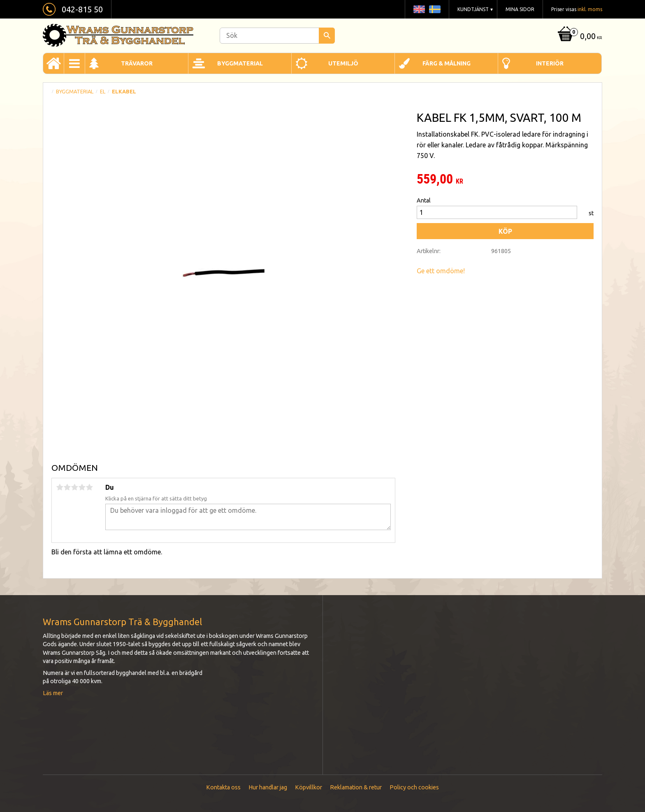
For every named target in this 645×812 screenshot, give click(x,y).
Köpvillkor (309, 787)
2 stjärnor (67, 487)
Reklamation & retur (356, 787)
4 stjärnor (82, 487)
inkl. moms (590, 9)
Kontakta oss (223, 787)
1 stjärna (60, 487)
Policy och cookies (414, 787)
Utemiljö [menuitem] (343, 63)
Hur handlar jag (268, 787)
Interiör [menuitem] (550, 63)
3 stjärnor (74, 487)
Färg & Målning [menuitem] (447, 63)
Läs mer (53, 693)
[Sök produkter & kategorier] (277, 36)
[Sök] (327, 36)
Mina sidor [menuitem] (520, 9)
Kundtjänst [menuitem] (473, 9)
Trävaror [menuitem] (137, 63)
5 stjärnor (89, 487)
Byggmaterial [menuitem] (240, 63)
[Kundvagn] (579, 37)
